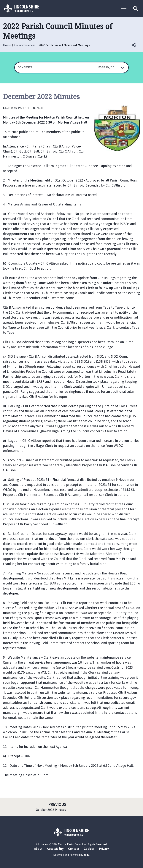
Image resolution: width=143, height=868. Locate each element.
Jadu (87, 855)
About (38, 849)
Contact (74, 849)
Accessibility (55, 849)
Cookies (89, 849)
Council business (25, 45)
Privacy (104, 849)
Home (7, 45)
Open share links (134, 45)
